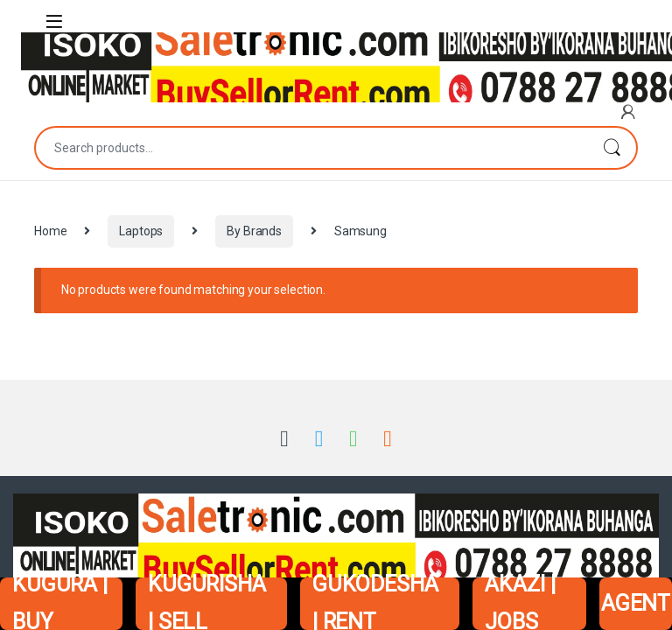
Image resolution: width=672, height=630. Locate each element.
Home (50, 231)
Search (612, 148)
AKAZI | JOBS (520, 604)
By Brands (254, 231)
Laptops (141, 231)
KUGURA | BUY (60, 604)
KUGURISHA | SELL (207, 604)
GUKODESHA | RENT (375, 604)
